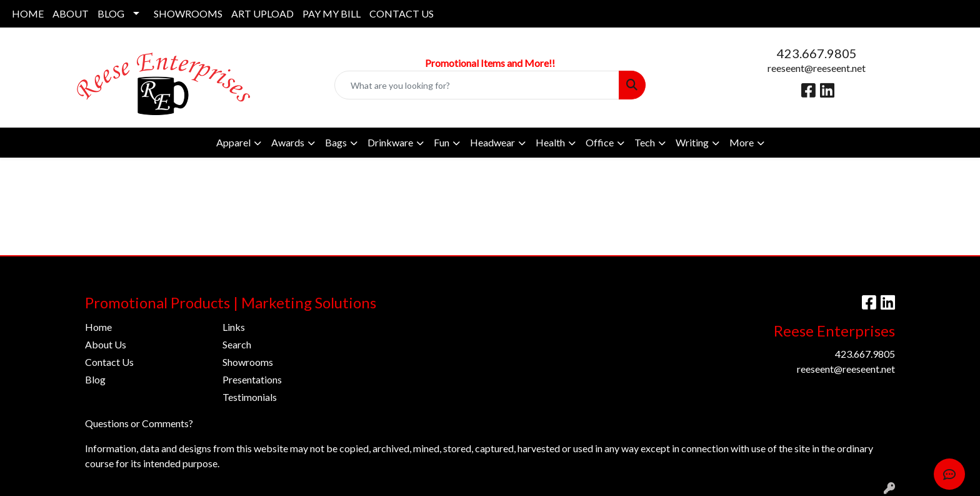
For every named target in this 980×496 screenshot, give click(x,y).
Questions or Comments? (139, 423)
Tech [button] (645, 142)
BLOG (111, 13)
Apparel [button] (233, 142)
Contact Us (109, 362)
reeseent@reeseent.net (817, 68)
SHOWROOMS (188, 13)
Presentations (252, 379)
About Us (106, 344)
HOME (28, 13)
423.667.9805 (817, 53)
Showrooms (248, 362)
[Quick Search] (477, 85)
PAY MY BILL (332, 13)
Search (237, 344)
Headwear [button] (492, 142)
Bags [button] (336, 142)
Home (98, 327)
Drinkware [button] (390, 142)
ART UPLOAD (262, 13)
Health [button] (550, 142)
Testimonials (250, 397)
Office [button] (600, 142)
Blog (95, 379)
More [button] (742, 142)
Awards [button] (288, 142)
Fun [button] (442, 142)
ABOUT (71, 13)
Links (234, 327)
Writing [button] (692, 142)
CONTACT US (402, 13)
